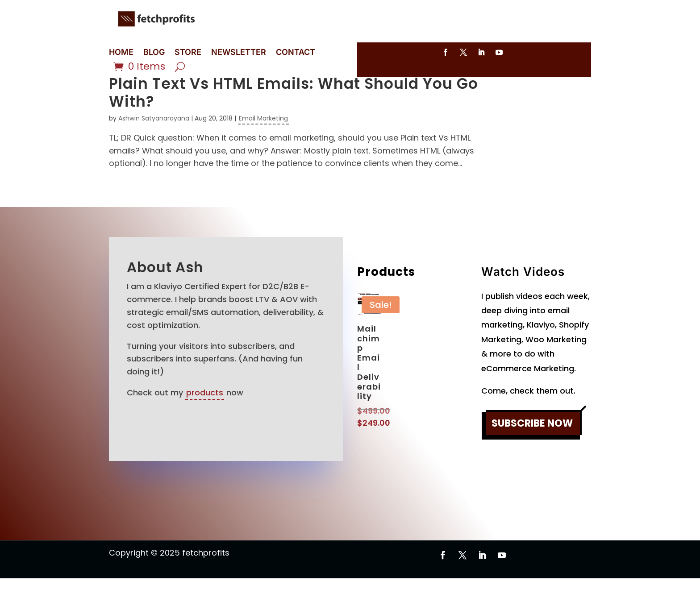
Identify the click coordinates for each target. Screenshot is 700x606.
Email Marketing (263, 146)
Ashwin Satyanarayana (154, 146)
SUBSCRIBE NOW (532, 451)
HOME (121, 53)
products (205, 420)
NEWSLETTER (239, 53)
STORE (188, 53)
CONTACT (296, 53)
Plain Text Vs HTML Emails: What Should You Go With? (294, 120)
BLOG (154, 53)
